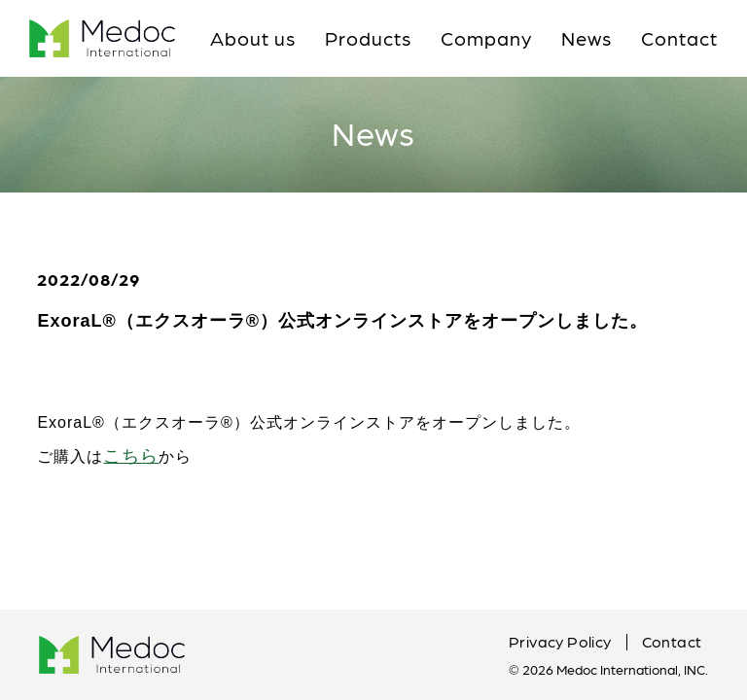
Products (368, 38)
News (587, 38)
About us (253, 38)
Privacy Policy (560, 641)
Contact (679, 38)
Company (486, 38)
